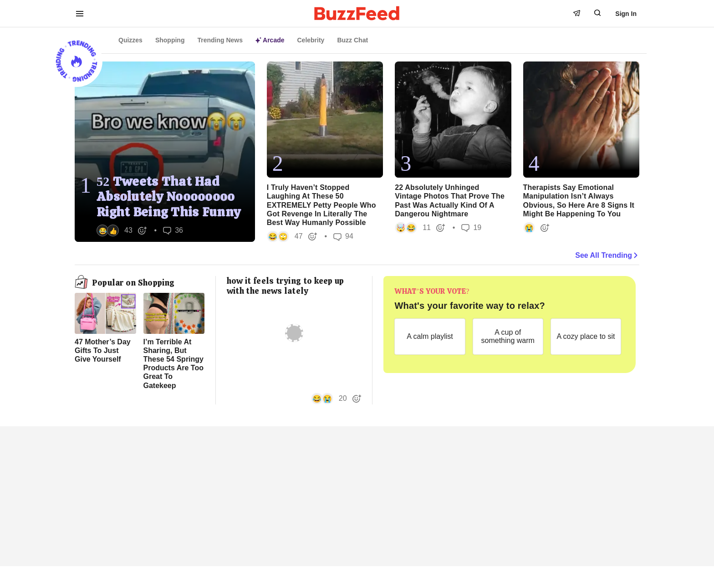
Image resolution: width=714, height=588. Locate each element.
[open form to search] (597, 13)
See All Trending (607, 256)
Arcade (270, 40)
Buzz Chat (352, 40)
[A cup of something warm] (508, 337)
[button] (122, 230)
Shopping (170, 40)
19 (471, 228)
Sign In (626, 14)
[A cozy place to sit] (586, 337)
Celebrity (311, 40)
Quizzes (130, 40)
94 (343, 237)
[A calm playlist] (430, 337)
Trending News (220, 40)
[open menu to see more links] (80, 14)
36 (173, 230)
